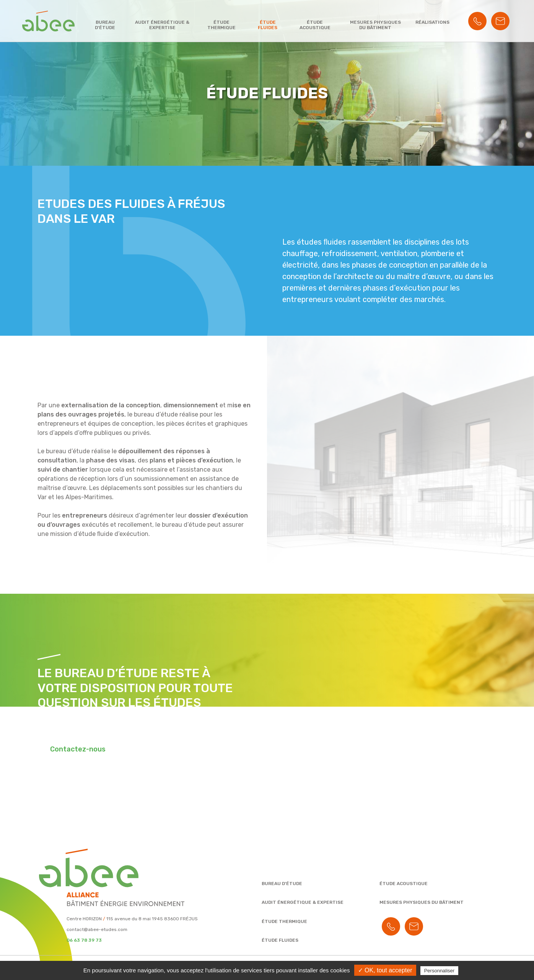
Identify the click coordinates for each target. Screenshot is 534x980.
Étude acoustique (315, 25)
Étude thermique (221, 25)
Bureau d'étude (105, 25)
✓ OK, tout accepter (385, 970)
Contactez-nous (78, 749)
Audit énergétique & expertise (162, 25)
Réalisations (432, 22)
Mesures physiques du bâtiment (375, 25)
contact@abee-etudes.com (97, 929)
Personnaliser (440, 971)
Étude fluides (268, 25)
